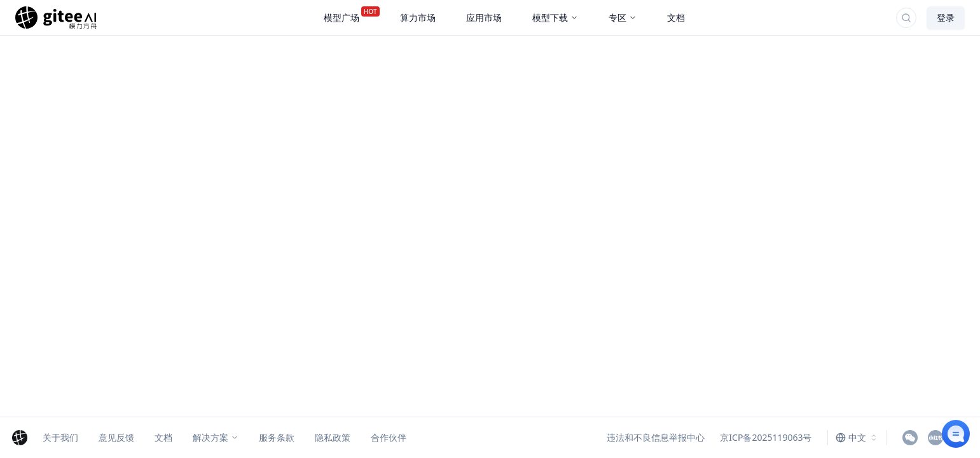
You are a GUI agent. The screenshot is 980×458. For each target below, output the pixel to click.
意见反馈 (116, 437)
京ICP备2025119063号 (766, 437)
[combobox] (857, 438)
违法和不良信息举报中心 (656, 437)
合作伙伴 (389, 437)
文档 (163, 437)
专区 (623, 17)
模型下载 (555, 17)
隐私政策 (333, 437)
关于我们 (60, 437)
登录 (946, 17)
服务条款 (277, 437)
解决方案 (216, 437)
